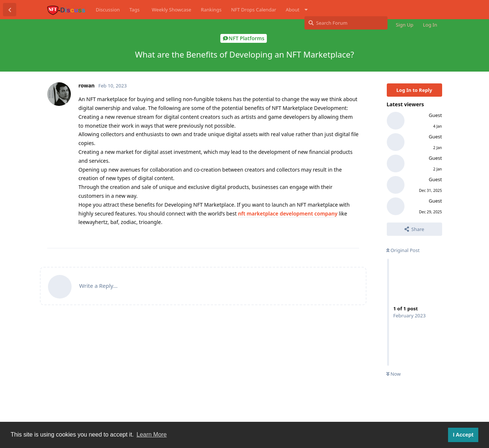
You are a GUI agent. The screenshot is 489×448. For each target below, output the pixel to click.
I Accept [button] (463, 435)
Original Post (403, 250)
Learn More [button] (152, 435)
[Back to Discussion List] (10, 10)
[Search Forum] (346, 23)
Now (394, 374)
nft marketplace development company (288, 213)
